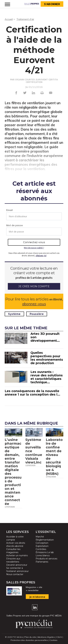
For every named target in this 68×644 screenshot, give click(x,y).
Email (9, 210)
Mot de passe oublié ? (34, 248)
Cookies (53, 640)
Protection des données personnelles (29, 640)
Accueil (9, 19)
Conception (42, 543)
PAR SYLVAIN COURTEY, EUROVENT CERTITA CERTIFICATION (34, 81)
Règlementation (45, 540)
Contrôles (41, 549)
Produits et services (46, 559)
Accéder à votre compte (15, 538)
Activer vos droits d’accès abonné (16, 544)
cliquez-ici (41, 256)
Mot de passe (15, 225)
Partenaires (42, 562)
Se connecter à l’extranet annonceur (17, 570)
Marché (40, 537)
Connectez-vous (34, 242)
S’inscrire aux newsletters (13, 560)
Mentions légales (46, 637)
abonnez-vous (34, 304)
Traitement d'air (25, 19)
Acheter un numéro (17, 555)
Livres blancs (43, 555)
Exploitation (42, 546)
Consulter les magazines (13, 551)
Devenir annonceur (17, 565)
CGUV (59, 637)
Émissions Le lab (45, 552)
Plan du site (30, 637)
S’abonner (52, 4)
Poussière (37, 314)
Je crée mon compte (34, 286)
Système (14, 314)
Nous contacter (15, 574)
